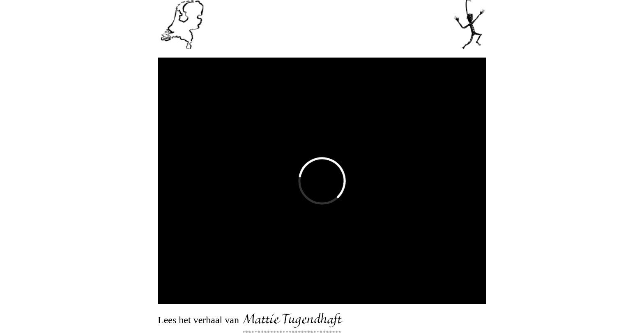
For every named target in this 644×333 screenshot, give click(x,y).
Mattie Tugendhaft (292, 321)
